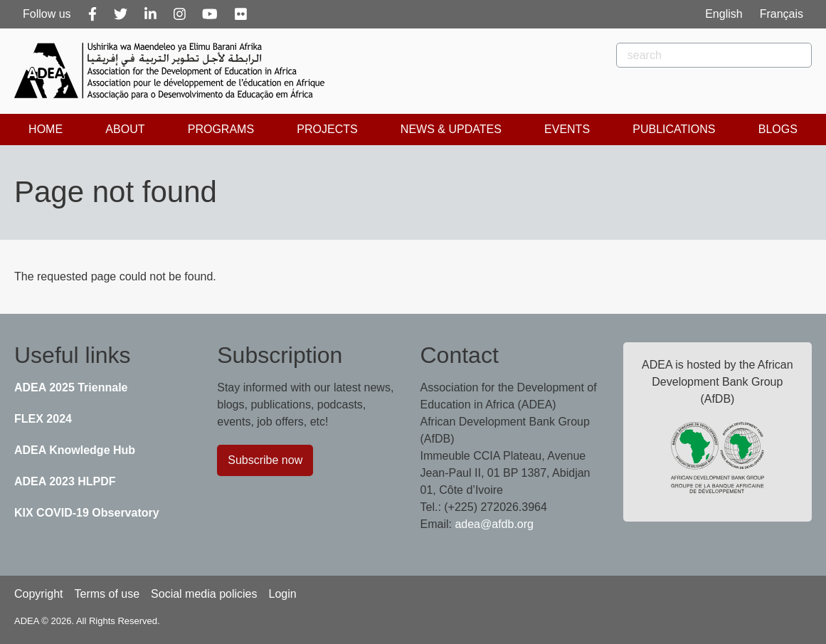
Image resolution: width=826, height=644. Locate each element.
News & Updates (451, 129)
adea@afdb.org (494, 524)
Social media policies (204, 594)
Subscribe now (265, 460)
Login (282, 594)
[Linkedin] (150, 14)
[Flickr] (241, 14)
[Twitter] (121, 14)
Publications (674, 129)
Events (567, 129)
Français (782, 14)
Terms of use (107, 594)
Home (46, 129)
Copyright (38, 594)
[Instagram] (180, 14)
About (125, 129)
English (724, 14)
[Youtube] (210, 14)
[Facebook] (92, 14)
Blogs (778, 129)
